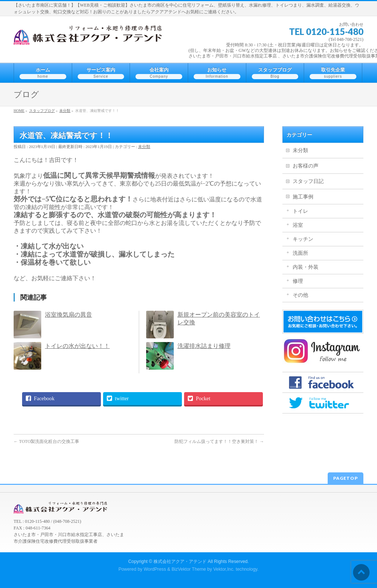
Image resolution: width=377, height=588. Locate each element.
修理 (298, 281)
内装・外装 (306, 267)
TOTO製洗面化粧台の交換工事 (46, 441)
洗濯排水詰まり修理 (204, 346)
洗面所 (300, 253)
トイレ (300, 211)
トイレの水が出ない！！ (77, 346)
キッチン (303, 239)
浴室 (298, 225)
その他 (300, 295)
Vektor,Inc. (224, 569)
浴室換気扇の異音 (68, 315)
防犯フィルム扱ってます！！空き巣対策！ (219, 441)
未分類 (144, 147)
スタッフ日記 (308, 181)
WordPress (155, 569)
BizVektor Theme (189, 569)
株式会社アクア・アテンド (180, 561)
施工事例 (303, 197)
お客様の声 (306, 166)
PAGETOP (346, 478)
